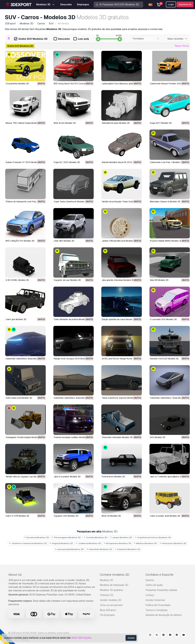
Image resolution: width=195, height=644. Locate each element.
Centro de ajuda (154, 585)
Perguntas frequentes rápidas (161, 590)
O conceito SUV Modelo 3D (163, 319)
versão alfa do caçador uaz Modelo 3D (25, 477)
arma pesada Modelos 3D (69, 549)
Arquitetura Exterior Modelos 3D (153, 537)
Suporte (150, 580)
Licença (150, 595)
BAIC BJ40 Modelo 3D (65, 123)
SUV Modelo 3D (158, 437)
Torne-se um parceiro (111, 605)
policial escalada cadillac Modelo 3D (72, 437)
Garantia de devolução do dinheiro (164, 615)
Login (171, 4)
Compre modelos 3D (114, 575)
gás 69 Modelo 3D (159, 280)
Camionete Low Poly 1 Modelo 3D (167, 162)
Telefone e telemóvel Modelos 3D (28, 543)
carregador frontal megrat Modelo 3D (24, 437)
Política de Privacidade (158, 605)
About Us (15, 575)
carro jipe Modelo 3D (16, 319)
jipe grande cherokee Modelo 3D (118, 280)
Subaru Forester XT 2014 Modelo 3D (24, 162)
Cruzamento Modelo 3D (17, 84)
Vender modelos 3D (111, 600)
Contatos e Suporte (159, 575)
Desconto (62, 39)
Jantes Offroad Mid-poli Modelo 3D (119, 241)
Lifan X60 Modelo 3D (64, 241)
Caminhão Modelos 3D (99, 549)
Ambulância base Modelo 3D (116, 123)
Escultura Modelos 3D (37, 537)
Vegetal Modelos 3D (61, 543)
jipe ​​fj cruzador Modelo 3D (67, 477)
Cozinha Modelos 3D (95, 537)
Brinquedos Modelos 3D (117, 543)
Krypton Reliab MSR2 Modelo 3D (166, 241)
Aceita (131, 638)
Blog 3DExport (108, 610)
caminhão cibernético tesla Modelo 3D (25, 359)
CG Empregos (107, 615)
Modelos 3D (106, 580)
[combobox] (145, 39)
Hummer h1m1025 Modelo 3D (164, 359)
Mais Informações (82, 638)
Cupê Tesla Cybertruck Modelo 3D (71, 202)
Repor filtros (182, 46)
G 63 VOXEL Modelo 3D (17, 280)
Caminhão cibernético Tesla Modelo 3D (169, 398)
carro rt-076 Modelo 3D (17, 516)
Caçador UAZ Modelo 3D (66, 516)
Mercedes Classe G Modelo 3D (165, 202)
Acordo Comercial (155, 600)
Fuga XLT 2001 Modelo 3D (67, 162)
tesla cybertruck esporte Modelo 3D (120, 398)
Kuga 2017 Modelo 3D (161, 123)
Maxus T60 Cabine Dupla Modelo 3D (24, 123)
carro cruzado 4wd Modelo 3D (165, 516)
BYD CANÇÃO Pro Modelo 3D (20, 241)
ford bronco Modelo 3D (113, 477)
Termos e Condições (157, 610)
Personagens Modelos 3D (66, 537)
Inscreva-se (185, 4)
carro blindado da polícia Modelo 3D (72, 319)
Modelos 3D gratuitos (111, 590)
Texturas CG (106, 595)
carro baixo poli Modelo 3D (19, 398)
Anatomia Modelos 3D (127, 549)
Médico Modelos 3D (145, 543)
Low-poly (81, 39)
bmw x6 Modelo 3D (111, 516)
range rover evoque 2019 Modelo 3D (72, 359)
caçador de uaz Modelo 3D (67, 280)
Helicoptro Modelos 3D (173, 543)
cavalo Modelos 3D (121, 537)
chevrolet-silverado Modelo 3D (117, 437)
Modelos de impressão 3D (114, 585)
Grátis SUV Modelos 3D (31, 39)
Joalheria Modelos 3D (88, 543)
